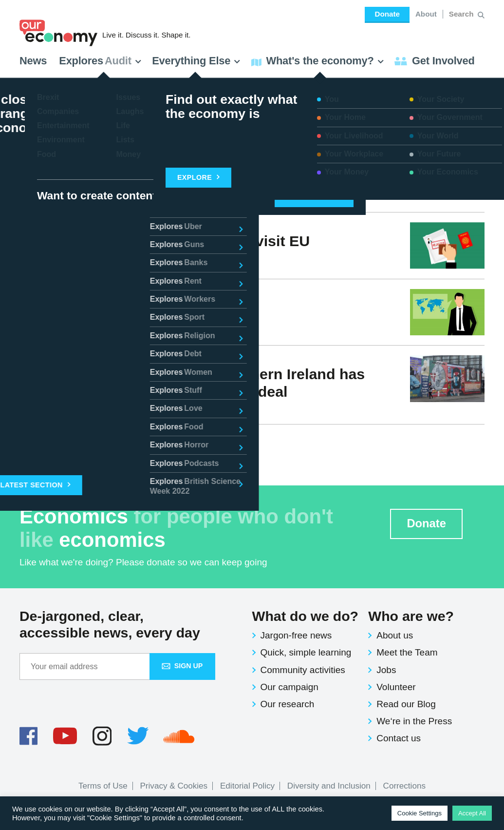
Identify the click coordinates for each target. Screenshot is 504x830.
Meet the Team (407, 652)
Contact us (399, 738)
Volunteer (396, 687)
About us (395, 635)
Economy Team (61, 258)
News (33, 61)
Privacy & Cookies (174, 786)
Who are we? (411, 616)
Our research (288, 704)
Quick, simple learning (306, 652)
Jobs (386, 670)
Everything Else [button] (196, 61)
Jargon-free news (296, 635)
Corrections (404, 786)
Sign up (182, 666)
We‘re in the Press (414, 721)
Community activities (303, 670)
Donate (387, 14)
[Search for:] (462, 14)
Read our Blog (406, 704)
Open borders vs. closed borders (135, 307)
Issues (114, 325)
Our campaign (289, 687)
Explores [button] (100, 61)
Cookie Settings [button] (420, 813)
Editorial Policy (247, 786)
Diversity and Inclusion (329, 786)
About (426, 14)
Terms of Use (103, 786)
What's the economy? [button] (318, 61)
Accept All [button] (472, 813)
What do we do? (305, 616)
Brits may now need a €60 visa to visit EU (165, 241)
